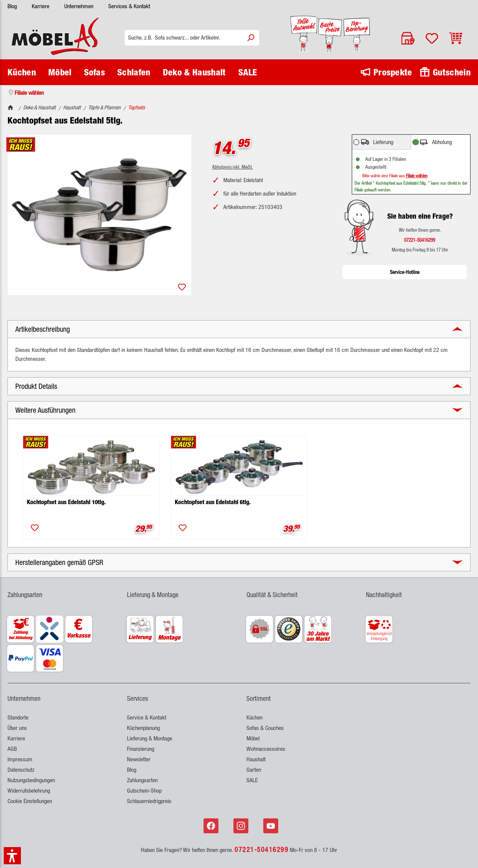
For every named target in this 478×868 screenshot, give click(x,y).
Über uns (17, 728)
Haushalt (256, 759)
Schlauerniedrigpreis (149, 801)
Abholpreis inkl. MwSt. (232, 167)
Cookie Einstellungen (30, 801)
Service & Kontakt (147, 717)
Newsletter (139, 759)
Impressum (20, 759)
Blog (12, 6)
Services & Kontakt (129, 6)
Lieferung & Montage (150, 738)
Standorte (18, 717)
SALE (252, 780)
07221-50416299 (261, 849)
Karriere (41, 6)
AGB (12, 749)
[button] (239, 329)
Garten (254, 770)
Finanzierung (141, 749)
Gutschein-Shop (144, 791)
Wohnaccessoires (266, 749)
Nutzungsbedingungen (31, 780)
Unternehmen (79, 6)
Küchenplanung (143, 728)
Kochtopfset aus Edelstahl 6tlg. (213, 502)
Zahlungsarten (142, 780)
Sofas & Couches (265, 728)
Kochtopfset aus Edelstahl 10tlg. (66, 502)
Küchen (254, 717)
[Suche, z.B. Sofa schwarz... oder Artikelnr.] (184, 38)
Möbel (253, 738)
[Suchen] (251, 38)
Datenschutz (21, 770)
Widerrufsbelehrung (29, 791)
